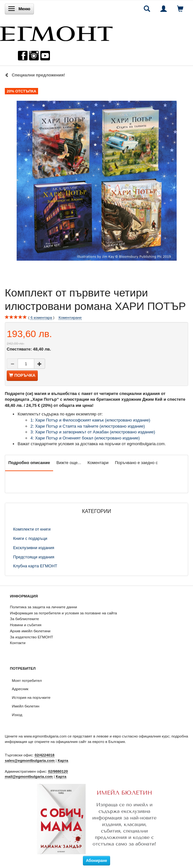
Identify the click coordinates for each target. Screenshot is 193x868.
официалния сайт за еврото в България (90, 742)
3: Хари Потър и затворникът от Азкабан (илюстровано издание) (93, 432)
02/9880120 (58, 771)
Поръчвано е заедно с (136, 463)
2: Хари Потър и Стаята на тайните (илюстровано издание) (88, 426)
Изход (17, 715)
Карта (63, 760)
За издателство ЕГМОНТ (32, 637)
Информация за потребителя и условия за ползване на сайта (63, 613)
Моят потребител (27, 680)
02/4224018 (44, 755)
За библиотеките (24, 619)
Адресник (20, 689)
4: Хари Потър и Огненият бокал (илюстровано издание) (85, 438)
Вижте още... (69, 463)
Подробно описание (29, 463)
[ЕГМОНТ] (56, 32)
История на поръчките (31, 697)
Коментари (98, 463)
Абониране (97, 861)
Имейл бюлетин (26, 706)
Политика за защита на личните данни (43, 607)
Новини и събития (26, 625)
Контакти (18, 643)
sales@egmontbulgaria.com (30, 760)
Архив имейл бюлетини (30, 631)
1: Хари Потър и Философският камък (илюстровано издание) (90, 420)
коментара (41, 318)
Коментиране (70, 317)
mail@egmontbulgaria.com (29, 776)
